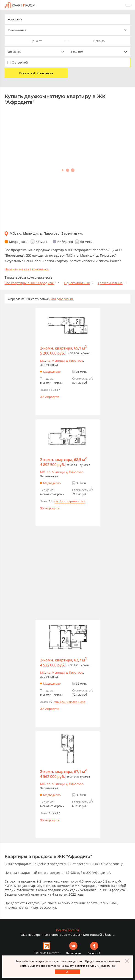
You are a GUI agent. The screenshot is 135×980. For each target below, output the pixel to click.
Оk (67, 972)
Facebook (94, 953)
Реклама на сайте (47, 953)
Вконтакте (73, 953)
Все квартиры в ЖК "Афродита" (29, 283)
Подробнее (107, 966)
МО (43, 361)
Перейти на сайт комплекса (27, 269)
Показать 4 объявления (36, 73)
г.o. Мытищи (56, 361)
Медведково (52, 372)
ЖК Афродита (50, 397)
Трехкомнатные (110, 283)
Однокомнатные (77, 283)
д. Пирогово (75, 361)
